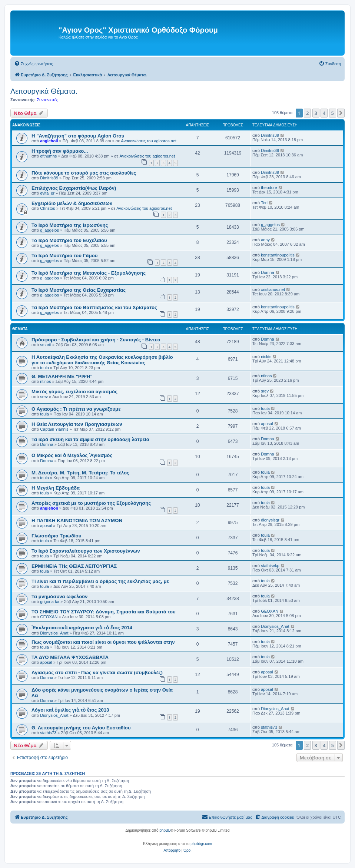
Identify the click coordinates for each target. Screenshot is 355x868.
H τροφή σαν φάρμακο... (60, 151)
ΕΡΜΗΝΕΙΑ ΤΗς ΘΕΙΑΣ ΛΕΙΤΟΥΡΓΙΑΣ (74, 566)
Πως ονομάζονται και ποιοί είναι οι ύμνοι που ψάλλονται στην (103, 642)
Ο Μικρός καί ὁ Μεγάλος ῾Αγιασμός (72, 455)
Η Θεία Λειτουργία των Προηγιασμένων (77, 424)
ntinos (45, 381)
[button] (341, 113)
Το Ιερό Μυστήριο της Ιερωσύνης (70, 225)
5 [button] (333, 113)
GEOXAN (49, 617)
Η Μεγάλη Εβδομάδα (56, 488)
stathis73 (48, 733)
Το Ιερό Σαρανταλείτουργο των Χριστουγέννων (86, 551)
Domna (267, 272)
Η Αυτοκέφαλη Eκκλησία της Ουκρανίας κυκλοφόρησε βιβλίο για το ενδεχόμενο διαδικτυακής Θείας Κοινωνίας (102, 360)
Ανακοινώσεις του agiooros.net (149, 141)
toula (44, 368)
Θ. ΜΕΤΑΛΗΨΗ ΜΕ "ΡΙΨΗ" (62, 376)
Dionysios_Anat (54, 633)
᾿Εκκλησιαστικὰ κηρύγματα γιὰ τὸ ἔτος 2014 (82, 628)
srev (44, 397)
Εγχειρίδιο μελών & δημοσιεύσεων (72, 203)
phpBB (165, 830)
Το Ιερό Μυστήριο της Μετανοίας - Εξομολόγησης (89, 273)
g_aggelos (49, 230)
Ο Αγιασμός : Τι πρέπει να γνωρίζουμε (76, 409)
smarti (46, 345)
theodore (269, 188)
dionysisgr (270, 520)
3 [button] (316, 113)
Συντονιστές (47, 100)
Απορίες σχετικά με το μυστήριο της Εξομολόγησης (91, 503)
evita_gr (47, 193)
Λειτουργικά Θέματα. (44, 91)
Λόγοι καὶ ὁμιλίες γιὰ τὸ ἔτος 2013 (70, 710)
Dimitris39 (270, 135)
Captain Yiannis (54, 429)
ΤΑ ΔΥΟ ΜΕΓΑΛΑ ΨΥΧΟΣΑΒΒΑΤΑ (70, 657)
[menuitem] (34, 64)
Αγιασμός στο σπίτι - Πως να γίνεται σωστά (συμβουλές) (97, 672)
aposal (267, 424)
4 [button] (324, 113)
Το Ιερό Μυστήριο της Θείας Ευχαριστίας (79, 290)
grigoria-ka (50, 602)
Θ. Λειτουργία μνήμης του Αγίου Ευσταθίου (81, 728)
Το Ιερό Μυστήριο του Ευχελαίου (69, 240)
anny (265, 240)
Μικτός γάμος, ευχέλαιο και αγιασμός (74, 392)
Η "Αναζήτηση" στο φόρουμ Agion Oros (78, 136)
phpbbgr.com (201, 844)
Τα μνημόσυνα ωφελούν (59, 597)
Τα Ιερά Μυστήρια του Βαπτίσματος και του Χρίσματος (94, 307)
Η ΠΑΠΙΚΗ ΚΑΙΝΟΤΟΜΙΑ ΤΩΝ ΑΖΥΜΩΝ (77, 521)
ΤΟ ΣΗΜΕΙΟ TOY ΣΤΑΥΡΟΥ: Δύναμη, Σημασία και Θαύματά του (104, 612)
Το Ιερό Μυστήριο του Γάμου (65, 256)
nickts (266, 357)
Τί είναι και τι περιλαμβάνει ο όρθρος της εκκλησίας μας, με (100, 581)
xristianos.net (273, 289)
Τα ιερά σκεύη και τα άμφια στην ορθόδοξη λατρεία (90, 439)
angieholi (49, 141)
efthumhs (48, 156)
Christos (47, 208)
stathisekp (270, 566)
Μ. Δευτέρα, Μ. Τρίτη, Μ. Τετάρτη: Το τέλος (80, 473)
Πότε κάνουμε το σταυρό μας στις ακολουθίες (84, 173)
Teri (264, 203)
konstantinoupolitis (278, 255)
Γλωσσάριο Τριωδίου (56, 536)
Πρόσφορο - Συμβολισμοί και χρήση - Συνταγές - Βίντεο (96, 340)
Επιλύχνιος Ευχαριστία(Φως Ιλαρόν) (74, 188)
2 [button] (307, 113)
